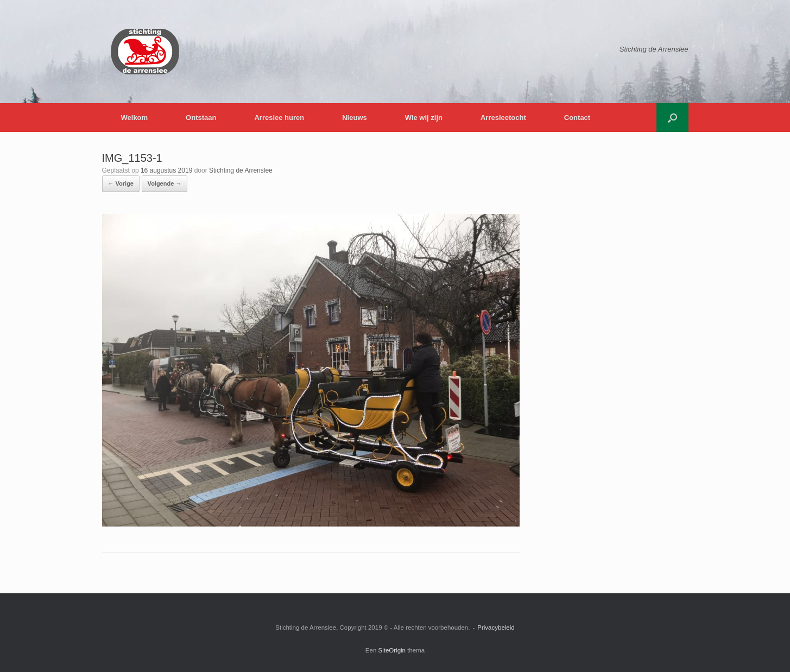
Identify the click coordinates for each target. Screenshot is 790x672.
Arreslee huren (279, 118)
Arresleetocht (503, 118)
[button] (672, 118)
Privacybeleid (496, 627)
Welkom (135, 118)
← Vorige (121, 183)
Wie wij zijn (424, 118)
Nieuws (355, 118)
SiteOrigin (392, 650)
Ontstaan (201, 118)
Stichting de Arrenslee (241, 170)
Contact (577, 118)
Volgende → (165, 183)
